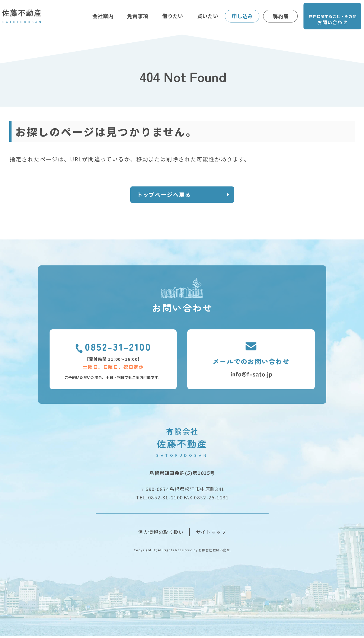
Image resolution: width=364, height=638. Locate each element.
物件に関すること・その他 (332, 20)
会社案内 (103, 16)
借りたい (172, 16)
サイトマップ (211, 534)
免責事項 (138, 16)
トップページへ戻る (169, 196)
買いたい (208, 16)
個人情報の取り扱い (161, 534)
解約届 (281, 16)
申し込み (242, 16)
